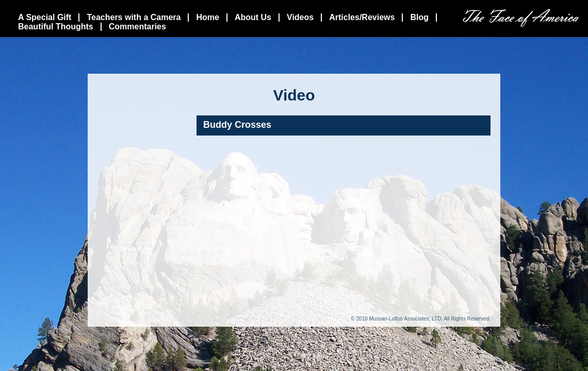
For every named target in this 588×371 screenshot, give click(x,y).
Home (207, 17)
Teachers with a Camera (134, 17)
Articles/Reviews (362, 17)
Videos (300, 17)
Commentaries (137, 27)
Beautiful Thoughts (56, 27)
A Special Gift (45, 17)
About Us (253, 17)
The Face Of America (521, 18)
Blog (419, 17)
